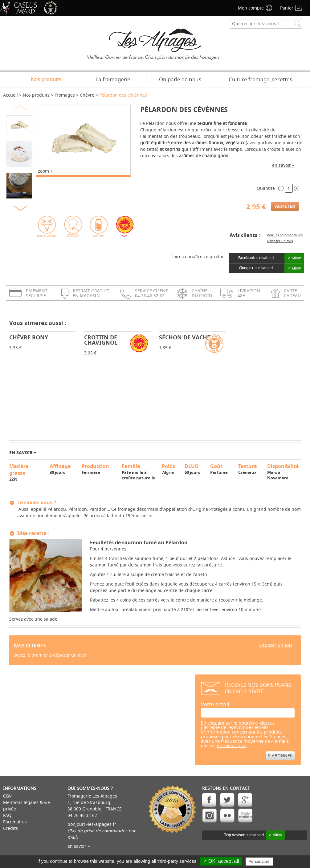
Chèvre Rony (29, 337)
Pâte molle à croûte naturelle (139, 472)
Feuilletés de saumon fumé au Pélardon (139, 542)
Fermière (99, 469)
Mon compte (251, 8)
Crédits (10, 828)
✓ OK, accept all (221, 861)
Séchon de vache (185, 337)
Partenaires (15, 822)
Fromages (65, 95)
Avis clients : (245, 235)
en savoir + (283, 165)
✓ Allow (294, 258)
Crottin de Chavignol (101, 340)
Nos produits (46, 80)
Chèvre (87, 95)
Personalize (259, 861)
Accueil (10, 95)
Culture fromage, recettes (260, 80)
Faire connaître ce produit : (199, 257)
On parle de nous (180, 80)
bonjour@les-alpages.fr (92, 824)
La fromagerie (113, 80)
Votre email (215, 704)
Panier (287, 8)
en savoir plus (232, 746)
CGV (7, 796)
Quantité (266, 188)
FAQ (7, 816)
